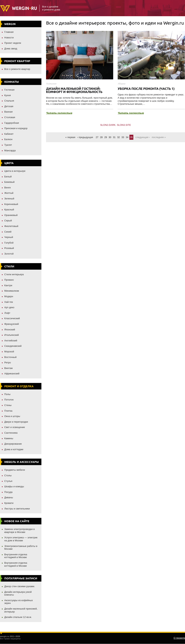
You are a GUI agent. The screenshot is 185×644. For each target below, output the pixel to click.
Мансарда (10, 150)
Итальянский (12, 335)
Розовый (9, 248)
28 (101, 137)
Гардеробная (12, 123)
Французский (12, 324)
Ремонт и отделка (19, 386)
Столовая (10, 117)
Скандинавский (13, 346)
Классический (12, 318)
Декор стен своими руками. (20, 586)
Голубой (9, 243)
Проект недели (13, 43)
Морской (9, 352)
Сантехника (11, 433)
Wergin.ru (18, 9)
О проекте (179, 638)
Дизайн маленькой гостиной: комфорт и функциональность (74, 90)
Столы (8, 475)
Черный (9, 237)
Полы (7, 394)
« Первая (70, 137)
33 (123, 137)
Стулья (8, 481)
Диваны (9, 497)
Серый (8, 221)
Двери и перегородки (16, 422)
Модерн (9, 296)
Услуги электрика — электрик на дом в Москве (21, 539)
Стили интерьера (14, 274)
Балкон (8, 139)
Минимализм (12, 291)
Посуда (8, 492)
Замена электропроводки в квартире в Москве (19, 531)
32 (118, 137)
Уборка (121, 84)
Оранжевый (11, 215)
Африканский (12, 374)
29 (106, 137)
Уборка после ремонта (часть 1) (146, 89)
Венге (8, 188)
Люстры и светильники (17, 509)
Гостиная (9, 90)
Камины (9, 438)
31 (114, 137)
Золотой (9, 254)
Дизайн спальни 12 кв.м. (18, 617)
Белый (8, 177)
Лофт (7, 313)
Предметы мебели (15, 470)
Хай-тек (9, 302)
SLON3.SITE (124, 125)
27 (97, 137)
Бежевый (9, 182)
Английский (11, 341)
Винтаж (8, 368)
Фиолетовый (11, 226)
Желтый (9, 193)
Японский (10, 330)
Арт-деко (9, 307)
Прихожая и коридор (16, 128)
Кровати (9, 503)
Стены (8, 405)
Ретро (8, 363)
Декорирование (13, 444)
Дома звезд (11, 49)
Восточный (10, 357)
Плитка (8, 411)
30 (110, 137)
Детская (9, 106)
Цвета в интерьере (15, 171)
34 (127, 137)
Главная (9, 32)
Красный (9, 210)
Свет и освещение (15, 427)
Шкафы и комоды (14, 486)
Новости (9, 38)
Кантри (8, 285)
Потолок (9, 400)
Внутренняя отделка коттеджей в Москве (16, 556)
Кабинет (9, 134)
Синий (8, 232)
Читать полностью (59, 113)
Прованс (9, 280)
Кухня (8, 95)
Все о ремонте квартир (17, 69)
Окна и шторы (12, 416)
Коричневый (11, 204)
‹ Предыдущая (85, 137)
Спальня (9, 101)
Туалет (8, 145)
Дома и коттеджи (14, 449)
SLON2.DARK (108, 125)
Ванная (8, 112)
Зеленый (9, 199)
